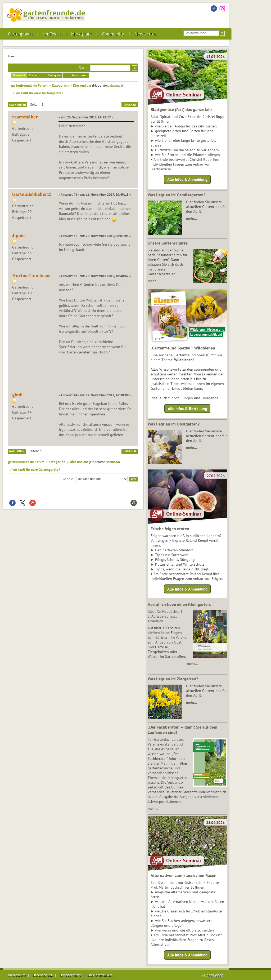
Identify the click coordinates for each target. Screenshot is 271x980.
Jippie (18, 236)
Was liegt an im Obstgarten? (174, 424)
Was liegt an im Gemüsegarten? (177, 195)
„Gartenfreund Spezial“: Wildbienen (183, 348)
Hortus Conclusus (31, 276)
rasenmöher (25, 117)
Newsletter (145, 34)
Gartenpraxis (20, 34)
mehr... (153, 808)
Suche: (84, 68)
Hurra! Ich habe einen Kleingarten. (179, 604)
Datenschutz (42, 975)
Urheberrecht (70, 975)
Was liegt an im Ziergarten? (173, 679)
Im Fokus (52, 34)
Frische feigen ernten (170, 529)
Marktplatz (81, 34)
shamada (116, 85)
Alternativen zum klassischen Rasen (184, 875)
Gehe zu (69, 479)
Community (113, 34)
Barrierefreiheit (100, 975)
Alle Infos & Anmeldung (187, 179)
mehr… (191, 218)
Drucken (130, 105)
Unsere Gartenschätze (168, 243)
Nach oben (17, 451)
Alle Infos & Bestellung (187, 408)
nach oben (215, 975)
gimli (17, 395)
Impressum (17, 975)
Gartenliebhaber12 (32, 194)
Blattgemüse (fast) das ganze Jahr (181, 109)
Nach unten (18, 105)
